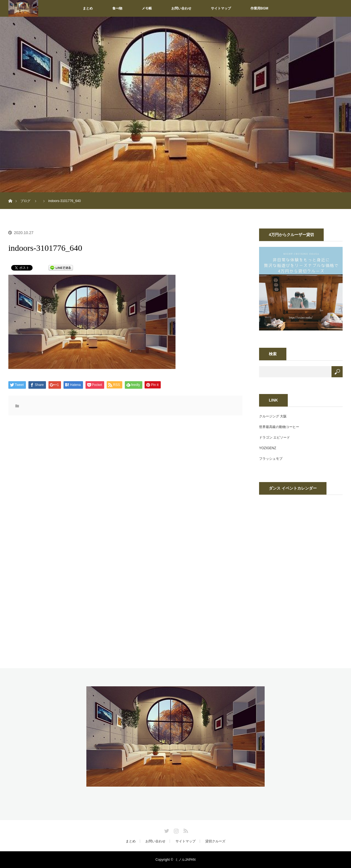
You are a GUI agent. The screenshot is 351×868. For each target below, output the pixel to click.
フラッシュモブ (271, 459)
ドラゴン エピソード (275, 437)
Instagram (175, 830)
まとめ (88, 8)
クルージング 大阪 (273, 416)
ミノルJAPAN (185, 860)
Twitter (166, 830)
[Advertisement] (80, 478)
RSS (185, 830)
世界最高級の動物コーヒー (279, 427)
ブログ (25, 201)
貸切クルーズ (215, 841)
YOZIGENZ (268, 448)
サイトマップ (221, 8)
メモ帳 (147, 8)
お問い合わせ (181, 8)
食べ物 (117, 8)
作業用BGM (259, 8)
